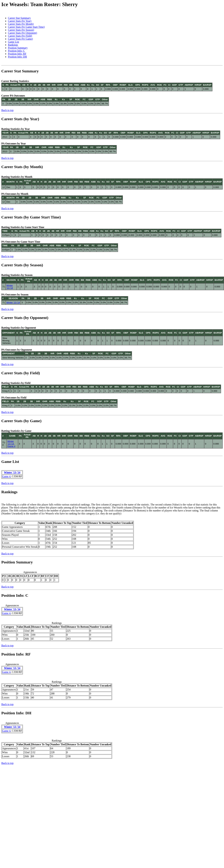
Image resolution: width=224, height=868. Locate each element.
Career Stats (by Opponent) (23, 33)
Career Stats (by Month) (21, 24)
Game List (13, 42)
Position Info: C (16, 51)
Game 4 (11, 446)
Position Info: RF (17, 54)
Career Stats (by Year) (20, 21)
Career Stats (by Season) (21, 30)
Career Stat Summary (19, 18)
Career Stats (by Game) (20, 39)
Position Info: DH (17, 57)
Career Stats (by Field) (20, 36)
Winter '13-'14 (10, 287)
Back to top (7, 110)
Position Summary (18, 48)
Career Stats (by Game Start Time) (26, 27)
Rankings (13, 45)
